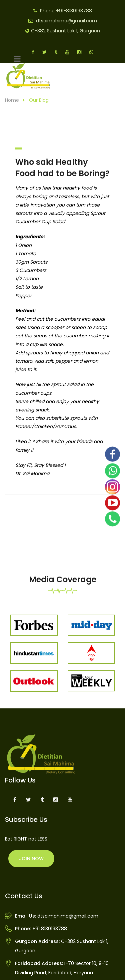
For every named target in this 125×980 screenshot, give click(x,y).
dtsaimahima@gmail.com (66, 21)
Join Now (31, 859)
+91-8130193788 (74, 11)
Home (12, 100)
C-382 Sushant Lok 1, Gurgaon (65, 31)
